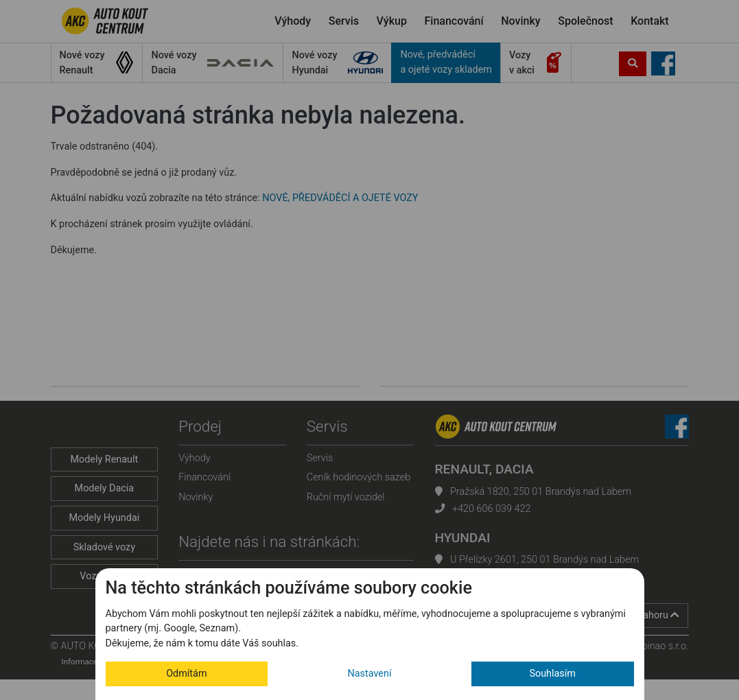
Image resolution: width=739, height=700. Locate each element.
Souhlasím (552, 674)
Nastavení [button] (370, 674)
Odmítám (186, 674)
